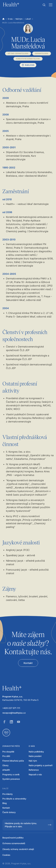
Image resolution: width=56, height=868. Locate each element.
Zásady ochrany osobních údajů (18, 849)
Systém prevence (11, 779)
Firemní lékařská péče (13, 761)
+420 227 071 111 (11, 708)
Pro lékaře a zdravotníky (14, 799)
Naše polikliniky (36, 752)
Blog (5, 803)
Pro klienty (8, 794)
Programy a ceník (11, 774)
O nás (10, 19)
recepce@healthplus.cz (14, 713)
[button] (44, 5)
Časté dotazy (9, 812)
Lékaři (28, 19)
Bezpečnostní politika (13, 838)
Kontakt (6, 808)
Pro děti (6, 756)
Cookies (6, 855)
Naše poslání (35, 756)
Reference (34, 770)
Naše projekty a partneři (41, 765)
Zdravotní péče (11, 746)
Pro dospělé (8, 752)
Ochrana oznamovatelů (14, 843)
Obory (5, 765)
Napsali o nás (35, 774)
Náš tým (19, 19)
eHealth (6, 770)
